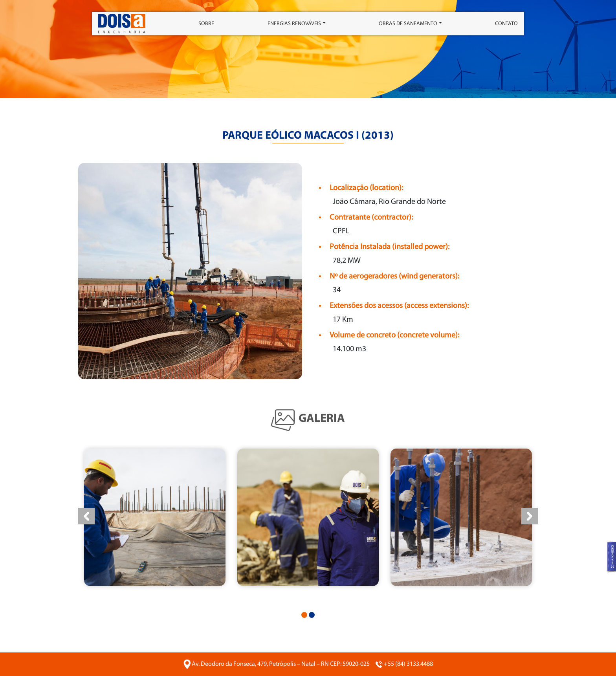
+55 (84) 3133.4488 (408, 664)
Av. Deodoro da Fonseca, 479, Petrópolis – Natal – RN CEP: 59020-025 (281, 664)
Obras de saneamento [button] (408, 24)
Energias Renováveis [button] (294, 24)
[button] (304, 615)
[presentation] (86, 516)
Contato (506, 24)
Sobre (206, 24)
